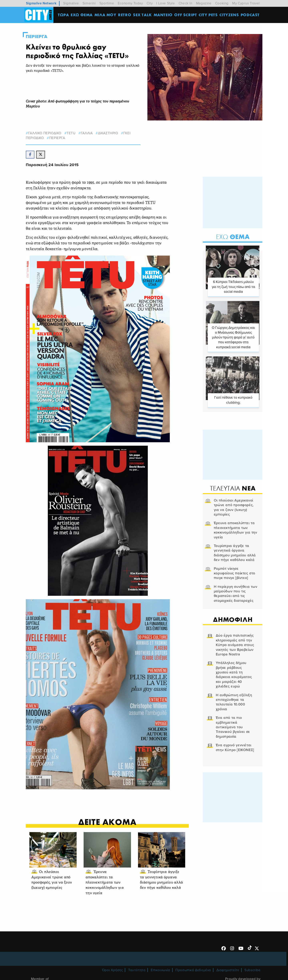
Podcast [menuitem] (251, 15)
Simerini (89, 3)
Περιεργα (39, 37)
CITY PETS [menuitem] (209, 15)
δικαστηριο (110, 133)
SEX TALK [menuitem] (143, 15)
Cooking (222, 3)
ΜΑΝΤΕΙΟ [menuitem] (163, 15)
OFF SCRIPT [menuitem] (186, 15)
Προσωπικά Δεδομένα (193, 970)
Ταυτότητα (137, 970)
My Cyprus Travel (246, 3)
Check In (185, 3)
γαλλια (89, 133)
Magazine (204, 3)
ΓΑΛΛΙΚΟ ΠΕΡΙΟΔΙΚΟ (47, 133)
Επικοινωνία (160, 970)
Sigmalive (71, 3)
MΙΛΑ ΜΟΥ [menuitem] (106, 15)
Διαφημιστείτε (228, 970)
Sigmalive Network (41, 3)
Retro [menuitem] (125, 15)
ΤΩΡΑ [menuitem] (64, 15)
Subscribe (252, 970)
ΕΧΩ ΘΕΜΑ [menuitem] (82, 15)
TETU (73, 133)
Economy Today (130, 3)
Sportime (107, 3)
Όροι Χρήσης (112, 970)
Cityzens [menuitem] (230, 15)
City (150, 3)
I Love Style (165, 3)
